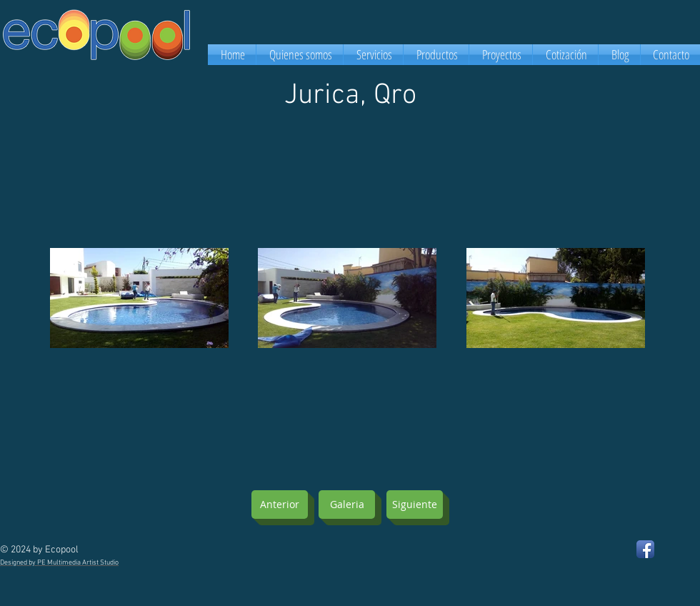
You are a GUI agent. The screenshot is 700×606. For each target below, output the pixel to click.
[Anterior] (280, 505)
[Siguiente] (415, 505)
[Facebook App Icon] (645, 549)
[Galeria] (347, 505)
